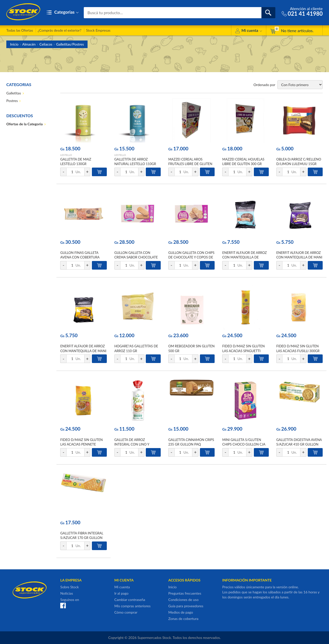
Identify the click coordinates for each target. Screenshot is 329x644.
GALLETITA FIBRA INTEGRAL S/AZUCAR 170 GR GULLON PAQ (82, 538)
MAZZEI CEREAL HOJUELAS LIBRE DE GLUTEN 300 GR (243, 162)
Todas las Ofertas (20, 30)
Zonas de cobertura (183, 619)
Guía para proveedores (186, 606)
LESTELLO (66, 155)
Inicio (14, 44)
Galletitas (14, 93)
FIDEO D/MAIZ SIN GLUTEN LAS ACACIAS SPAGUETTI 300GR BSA (243, 351)
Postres (12, 101)
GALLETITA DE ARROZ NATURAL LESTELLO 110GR (135, 162)
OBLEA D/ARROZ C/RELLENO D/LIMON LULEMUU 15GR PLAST (299, 164)
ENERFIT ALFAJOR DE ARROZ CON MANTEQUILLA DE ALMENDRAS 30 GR (244, 257)
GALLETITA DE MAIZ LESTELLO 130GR (76, 162)
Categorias (63, 13)
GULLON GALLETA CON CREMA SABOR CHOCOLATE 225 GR (136, 257)
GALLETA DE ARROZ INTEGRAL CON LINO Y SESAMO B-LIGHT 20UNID (134, 444)
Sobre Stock (69, 587)
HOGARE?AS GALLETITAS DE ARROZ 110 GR (136, 348)
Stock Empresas (98, 30)
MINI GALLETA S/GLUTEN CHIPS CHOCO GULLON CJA (244, 442)
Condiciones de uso (183, 600)
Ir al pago (121, 593)
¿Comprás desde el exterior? (60, 30)
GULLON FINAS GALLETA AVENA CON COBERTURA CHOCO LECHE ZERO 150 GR (82, 257)
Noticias (67, 593)
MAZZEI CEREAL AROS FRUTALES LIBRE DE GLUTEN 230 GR (190, 164)
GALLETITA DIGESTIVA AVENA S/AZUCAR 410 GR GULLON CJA (299, 444)
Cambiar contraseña (130, 600)
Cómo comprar (126, 612)
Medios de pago (181, 612)
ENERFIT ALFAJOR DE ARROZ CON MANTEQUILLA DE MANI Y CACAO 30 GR (299, 257)
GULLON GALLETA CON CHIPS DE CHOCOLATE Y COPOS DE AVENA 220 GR (191, 257)
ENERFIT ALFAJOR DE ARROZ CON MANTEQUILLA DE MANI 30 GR (83, 351)
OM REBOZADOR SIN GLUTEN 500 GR (191, 348)
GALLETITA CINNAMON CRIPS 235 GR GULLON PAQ (191, 442)
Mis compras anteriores (132, 606)
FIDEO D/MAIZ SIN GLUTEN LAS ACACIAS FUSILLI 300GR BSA (298, 351)
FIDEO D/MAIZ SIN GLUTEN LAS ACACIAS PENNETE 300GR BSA (81, 444)
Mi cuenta (249, 31)
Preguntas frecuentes (185, 593)
